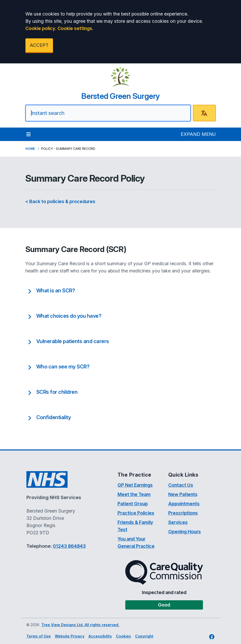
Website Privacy (70, 636)
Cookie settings (75, 28)
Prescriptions (183, 513)
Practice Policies (136, 513)
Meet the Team (134, 494)
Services (178, 522)
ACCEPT (39, 45)
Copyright (144, 636)
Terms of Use (39, 636)
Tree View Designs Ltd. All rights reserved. (80, 625)
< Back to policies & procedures (60, 201)
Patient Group (133, 504)
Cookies (123, 636)
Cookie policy (40, 28)
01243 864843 (69, 546)
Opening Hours (185, 532)
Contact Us (181, 485)
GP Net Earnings (135, 485)
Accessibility (100, 636)
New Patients (183, 494)
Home (30, 149)
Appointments (184, 504)
